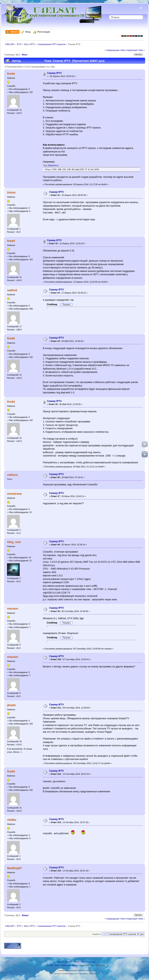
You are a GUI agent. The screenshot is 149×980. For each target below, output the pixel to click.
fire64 (11, 74)
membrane (14, 494)
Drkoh (11, 192)
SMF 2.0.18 (62, 962)
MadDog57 (14, 868)
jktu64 (11, 705)
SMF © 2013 (74, 962)
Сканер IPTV (54, 73)
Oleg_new (14, 542)
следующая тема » (135, 50)
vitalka (12, 820)
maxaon (13, 608)
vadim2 (12, 290)
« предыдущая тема (115, 50)
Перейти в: (97, 934)
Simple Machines (88, 962)
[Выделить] (53, 165)
